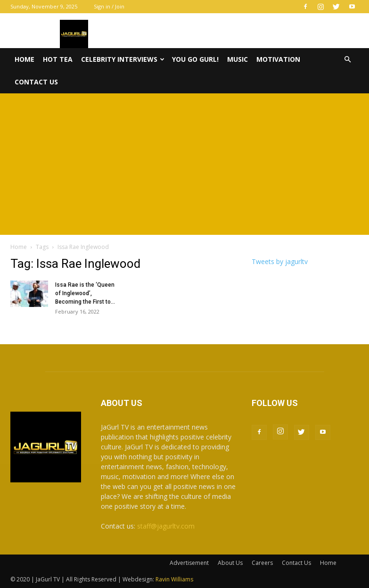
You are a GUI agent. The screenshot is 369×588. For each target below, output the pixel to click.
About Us (230, 563)
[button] (348, 60)
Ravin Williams (175, 579)
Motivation (278, 59)
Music (238, 59)
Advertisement (189, 563)
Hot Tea (58, 59)
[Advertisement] (184, 164)
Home (25, 59)
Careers (262, 563)
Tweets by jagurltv (280, 261)
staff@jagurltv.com (166, 526)
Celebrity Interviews (123, 59)
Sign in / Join (109, 6)
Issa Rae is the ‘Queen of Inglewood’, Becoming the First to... (85, 293)
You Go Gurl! (195, 59)
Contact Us (36, 82)
